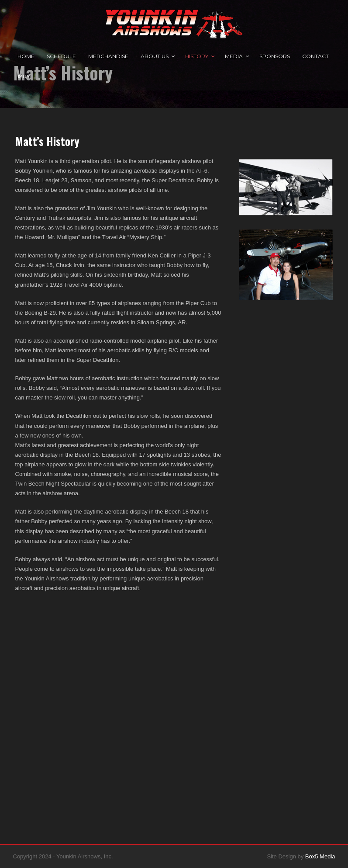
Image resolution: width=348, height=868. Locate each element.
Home (26, 56)
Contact (315, 56)
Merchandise (108, 56)
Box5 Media (320, 856)
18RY (24, 76)
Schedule (61, 56)
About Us (155, 56)
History (197, 56)
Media (234, 56)
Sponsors (275, 56)
